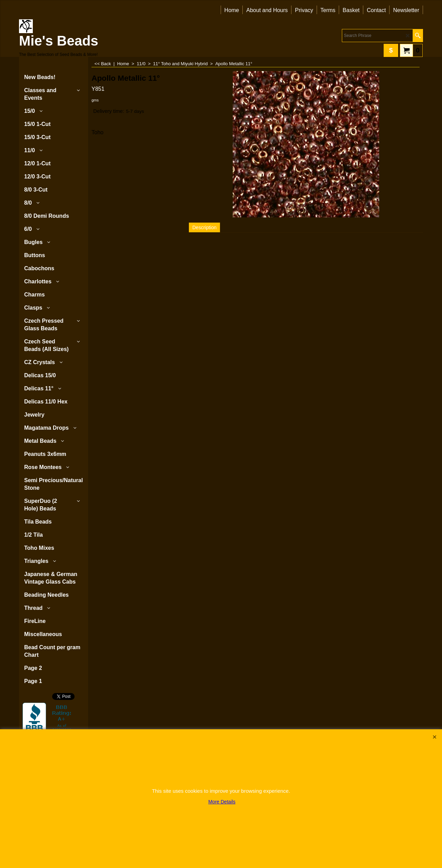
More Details (222, 802)
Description (204, 227)
